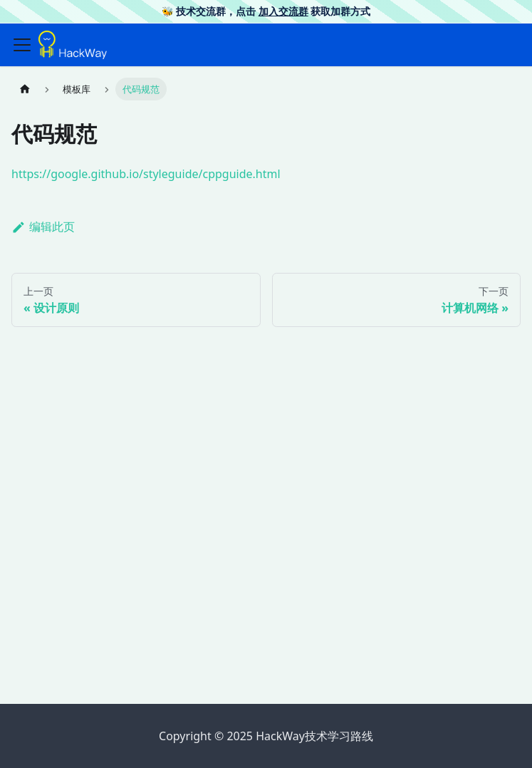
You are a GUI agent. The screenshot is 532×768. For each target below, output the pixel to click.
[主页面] (25, 89)
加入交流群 (283, 11)
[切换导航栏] (22, 45)
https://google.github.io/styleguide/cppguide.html (146, 174)
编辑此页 (43, 227)
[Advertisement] (266, 581)
